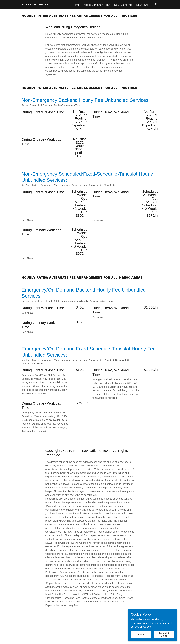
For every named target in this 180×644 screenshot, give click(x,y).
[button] (156, 4)
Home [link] (76, 5)
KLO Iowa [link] (142, 5)
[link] (35, 4)
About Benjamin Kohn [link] (97, 5)
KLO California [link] (123, 5)
